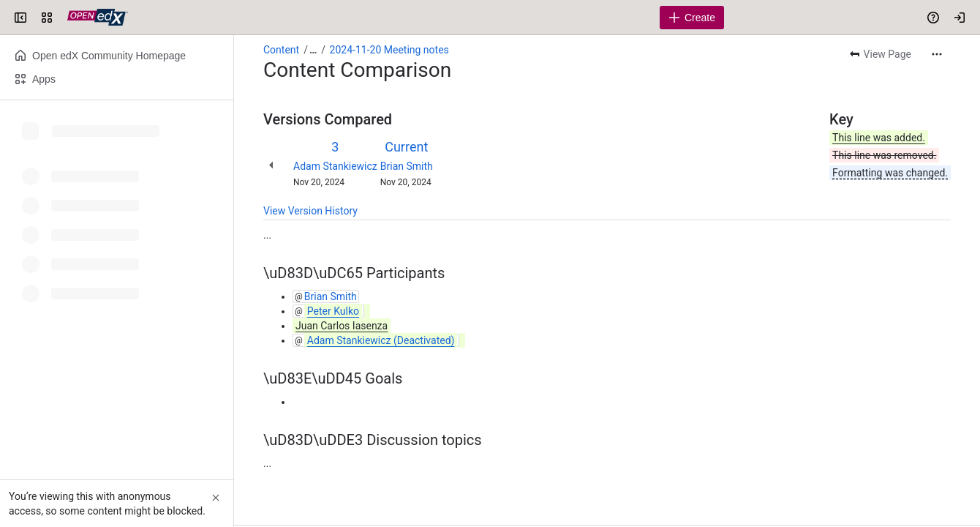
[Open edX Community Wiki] (98, 18)
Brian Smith (407, 166)
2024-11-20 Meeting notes (389, 50)
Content (281, 50)
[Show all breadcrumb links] (313, 50)
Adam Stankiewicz (335, 166)
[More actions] (937, 54)
